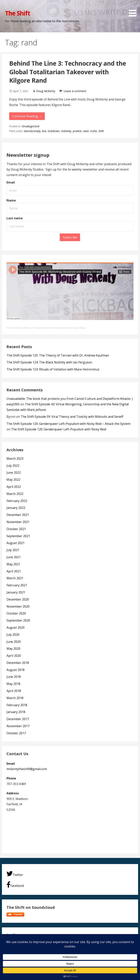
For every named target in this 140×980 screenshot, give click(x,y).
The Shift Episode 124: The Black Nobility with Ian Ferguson (49, 362)
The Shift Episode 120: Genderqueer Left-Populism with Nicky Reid (59, 429)
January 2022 (16, 508)
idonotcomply (32, 131)
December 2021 (18, 515)
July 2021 (13, 550)
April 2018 (14, 691)
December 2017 (18, 719)
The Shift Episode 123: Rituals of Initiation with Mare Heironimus (53, 369)
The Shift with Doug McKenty (19, 328)
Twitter (15, 874)
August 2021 (16, 543)
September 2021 (18, 536)
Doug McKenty (46, 91)
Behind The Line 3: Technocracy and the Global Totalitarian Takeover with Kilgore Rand (68, 72)
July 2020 (13, 635)
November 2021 (18, 522)
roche (93, 131)
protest (77, 131)
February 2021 (17, 585)
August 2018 (16, 670)
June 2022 (14, 472)
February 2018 (17, 705)
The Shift (18, 13)
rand (86, 131)
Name (11, 200)
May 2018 (13, 684)
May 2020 (13, 649)
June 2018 (14, 677)
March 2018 (15, 698)
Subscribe (70, 237)
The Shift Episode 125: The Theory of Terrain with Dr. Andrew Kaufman (58, 355)
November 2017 (18, 726)
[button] (134, 9)
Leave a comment (75, 91)
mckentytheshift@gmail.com (27, 769)
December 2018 (18, 663)
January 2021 (16, 592)
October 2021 (16, 529)
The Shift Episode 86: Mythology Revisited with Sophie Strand (59, 328)
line (44, 131)
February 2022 (17, 501)
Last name (15, 218)
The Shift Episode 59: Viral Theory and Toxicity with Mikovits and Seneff (72, 417)
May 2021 (13, 564)
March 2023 (15, 459)
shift (101, 131)
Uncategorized (31, 126)
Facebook (15, 885)
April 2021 (14, 571)
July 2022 (13, 466)
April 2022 (14, 487)
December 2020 (18, 599)
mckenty (66, 131)
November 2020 (18, 606)
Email (11, 182)
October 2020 (16, 613)
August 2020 (16, 627)
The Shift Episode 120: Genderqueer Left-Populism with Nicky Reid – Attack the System (68, 424)
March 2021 (15, 578)
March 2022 (15, 494)
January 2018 (16, 712)
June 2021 (14, 557)
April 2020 (14, 656)
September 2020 (18, 620)
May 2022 (13, 480)
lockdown (54, 131)
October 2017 (16, 733)
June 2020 (14, 642)
